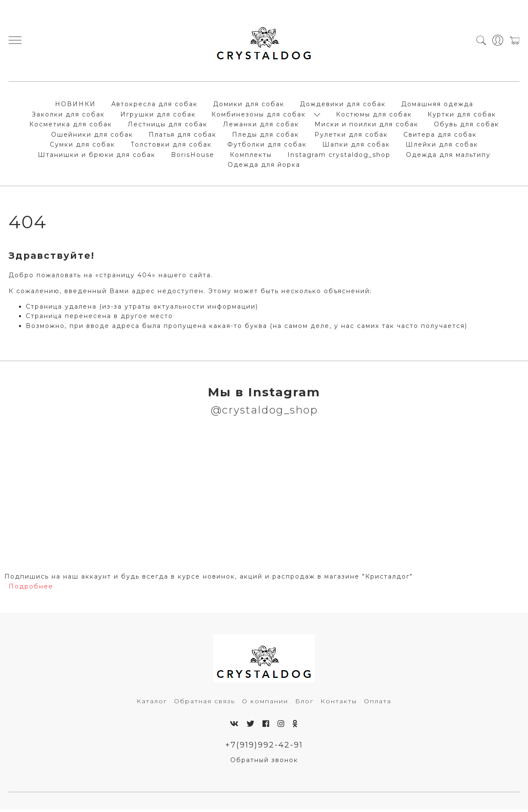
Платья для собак (183, 136)
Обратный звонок (264, 763)
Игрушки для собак (158, 116)
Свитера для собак (440, 136)
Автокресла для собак (154, 105)
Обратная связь (204, 703)
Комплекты (251, 156)
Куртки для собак (462, 116)
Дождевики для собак (343, 105)
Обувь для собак (467, 126)
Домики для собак (249, 105)
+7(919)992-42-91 (264, 747)
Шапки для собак (356, 146)
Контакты (339, 703)
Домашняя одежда (437, 105)
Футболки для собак (267, 146)
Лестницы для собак (168, 126)
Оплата (378, 703)
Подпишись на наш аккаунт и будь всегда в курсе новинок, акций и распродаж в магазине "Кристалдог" (209, 579)
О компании (265, 703)
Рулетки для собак (351, 136)
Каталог (152, 703)
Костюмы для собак (374, 116)
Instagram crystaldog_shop (339, 156)
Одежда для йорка (264, 166)
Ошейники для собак (92, 136)
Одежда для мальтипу (448, 156)
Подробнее (31, 588)
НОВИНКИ (75, 105)
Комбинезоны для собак (259, 116)
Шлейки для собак (442, 146)
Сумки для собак (82, 146)
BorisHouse (193, 156)
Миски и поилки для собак (366, 126)
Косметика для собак (71, 126)
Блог (304, 703)
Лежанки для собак (261, 126)
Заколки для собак (68, 116)
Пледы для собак (266, 136)
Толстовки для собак (171, 146)
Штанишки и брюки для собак (97, 156)
